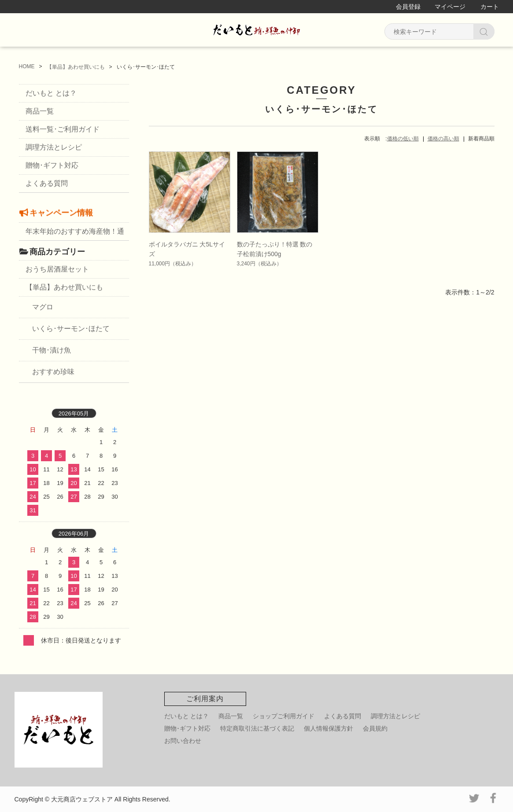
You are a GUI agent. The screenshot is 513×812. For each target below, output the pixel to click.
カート (490, 7)
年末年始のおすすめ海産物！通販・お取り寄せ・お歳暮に (75, 234)
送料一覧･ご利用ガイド (63, 129)
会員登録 (408, 7)
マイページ (450, 7)
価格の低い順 (403, 139)
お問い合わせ (183, 741)
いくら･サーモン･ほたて (71, 329)
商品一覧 (40, 111)
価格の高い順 (443, 139)
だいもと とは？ (51, 93)
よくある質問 (47, 183)
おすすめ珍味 (53, 372)
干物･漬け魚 (52, 350)
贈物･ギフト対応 (52, 165)
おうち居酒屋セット (57, 269)
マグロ (43, 307)
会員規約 (375, 728)
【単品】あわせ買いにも (64, 287)
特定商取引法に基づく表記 (257, 728)
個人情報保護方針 (328, 728)
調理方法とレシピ (54, 147)
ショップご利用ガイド (284, 716)
